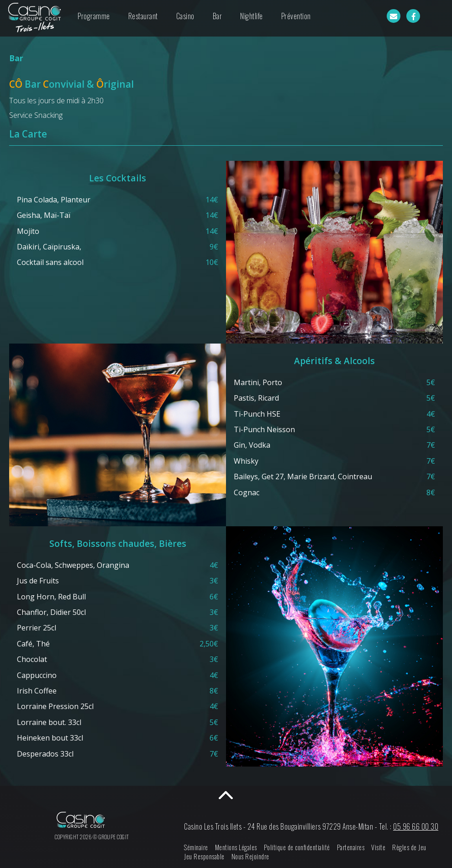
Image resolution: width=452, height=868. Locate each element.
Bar (218, 16)
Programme (94, 16)
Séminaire (196, 847)
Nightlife (252, 16)
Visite (378, 847)
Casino (185, 16)
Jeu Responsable (204, 856)
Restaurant (143, 16)
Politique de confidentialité (297, 847)
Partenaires (351, 847)
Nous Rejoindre (250, 856)
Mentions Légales (236, 847)
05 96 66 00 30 (416, 826)
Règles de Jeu (409, 847)
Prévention (296, 16)
